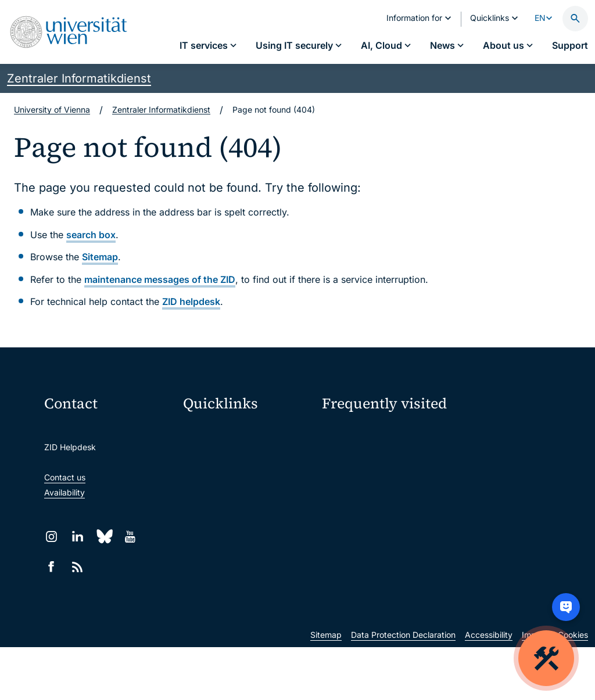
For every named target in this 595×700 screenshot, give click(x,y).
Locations (340, 475)
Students (339, 496)
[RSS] (78, 567)
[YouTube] (130, 536)
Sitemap (100, 257)
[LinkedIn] (78, 536)
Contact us (65, 477)
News (466, 475)
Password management (367, 455)
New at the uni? (369, 554)
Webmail (207, 456)
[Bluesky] (104, 536)
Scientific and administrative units (248, 578)
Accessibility (489, 688)
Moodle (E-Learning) (230, 432)
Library (204, 554)
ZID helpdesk (191, 301)
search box (91, 235)
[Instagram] (51, 536)
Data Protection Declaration (403, 688)
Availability (64, 492)
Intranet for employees (234, 530)
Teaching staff (482, 496)
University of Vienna (52, 110)
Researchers (345, 517)
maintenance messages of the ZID (160, 279)
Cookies (573, 688)
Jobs (464, 455)
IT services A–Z (351, 435)
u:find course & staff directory (247, 505)
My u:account (481, 435)
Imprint (535, 688)
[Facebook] (51, 567)
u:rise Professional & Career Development (248, 603)
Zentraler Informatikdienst (79, 78)
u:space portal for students (242, 481)
